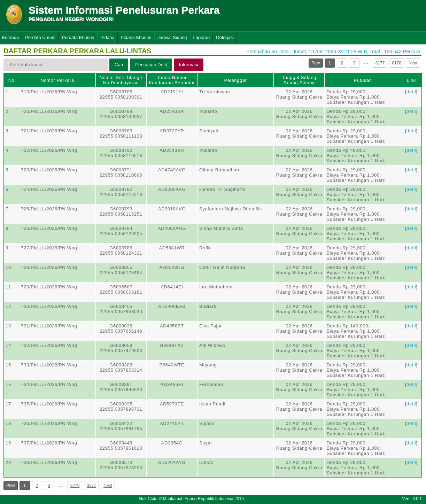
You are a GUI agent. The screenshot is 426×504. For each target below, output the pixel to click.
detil (411, 92)
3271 (91, 486)
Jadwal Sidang (172, 37)
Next (413, 63)
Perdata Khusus (78, 37)
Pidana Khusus (136, 37)
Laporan (202, 37)
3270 (75, 486)
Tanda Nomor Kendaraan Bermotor (172, 80)
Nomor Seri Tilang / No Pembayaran (121, 80)
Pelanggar (236, 80)
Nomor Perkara (57, 80)
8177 (380, 63)
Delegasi (225, 37)
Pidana (107, 37)
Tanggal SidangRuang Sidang (299, 80)
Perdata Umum (40, 37)
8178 (397, 63)
